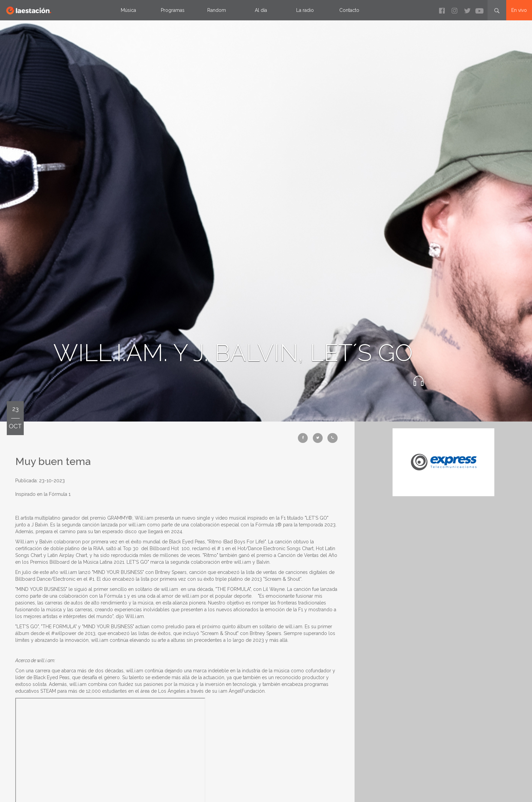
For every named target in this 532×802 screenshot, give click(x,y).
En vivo (519, 10)
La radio (305, 10)
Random (217, 10)
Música (128, 10)
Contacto (349, 10)
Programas (173, 10)
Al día (261, 10)
